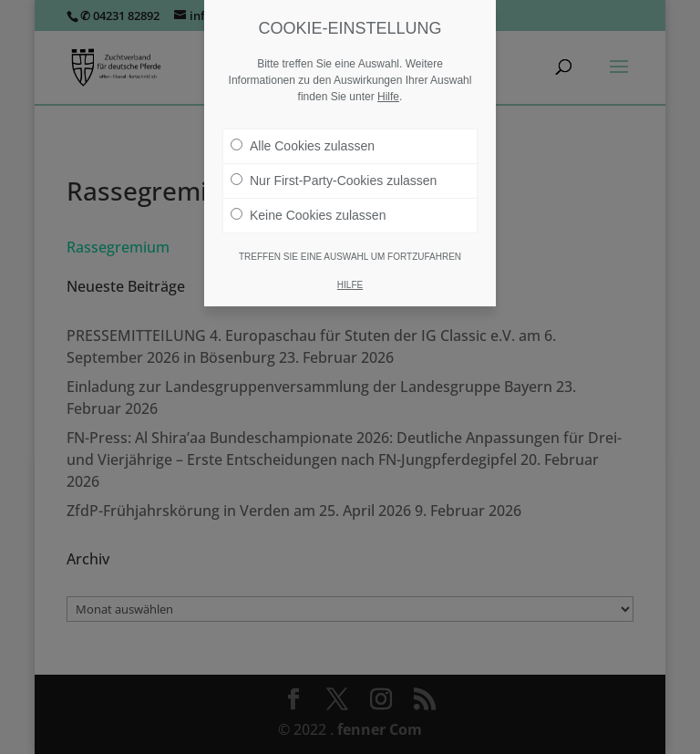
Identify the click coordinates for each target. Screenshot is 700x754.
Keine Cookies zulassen (308, 215)
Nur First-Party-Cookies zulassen (334, 181)
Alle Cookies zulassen (303, 146)
